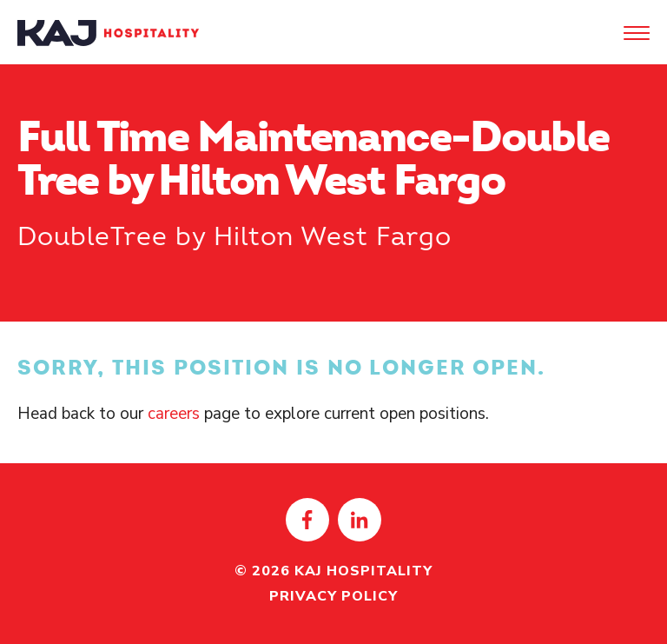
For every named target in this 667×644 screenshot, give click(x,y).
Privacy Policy (333, 596)
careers (174, 414)
